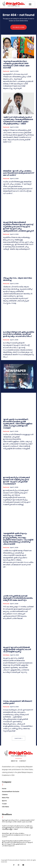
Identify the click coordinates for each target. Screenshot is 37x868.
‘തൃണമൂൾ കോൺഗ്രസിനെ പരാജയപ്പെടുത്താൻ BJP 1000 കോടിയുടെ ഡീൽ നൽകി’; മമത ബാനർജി (16, 64)
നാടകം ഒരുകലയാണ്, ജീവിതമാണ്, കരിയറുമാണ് (18, 702)
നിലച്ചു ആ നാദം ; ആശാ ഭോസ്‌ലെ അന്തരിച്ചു (17, 279)
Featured (6, 71)
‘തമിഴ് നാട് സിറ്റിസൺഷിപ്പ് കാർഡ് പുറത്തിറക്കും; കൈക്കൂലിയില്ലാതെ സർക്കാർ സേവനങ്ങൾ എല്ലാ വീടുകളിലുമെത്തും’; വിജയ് (18, 120)
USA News (6, 655)
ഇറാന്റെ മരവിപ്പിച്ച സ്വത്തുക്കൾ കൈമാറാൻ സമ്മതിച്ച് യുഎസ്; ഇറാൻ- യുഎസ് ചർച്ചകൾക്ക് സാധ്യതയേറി (16, 481)
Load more (19, 738)
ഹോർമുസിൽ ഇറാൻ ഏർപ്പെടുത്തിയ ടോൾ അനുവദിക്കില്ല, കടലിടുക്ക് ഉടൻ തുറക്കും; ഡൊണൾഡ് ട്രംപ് (18, 334)
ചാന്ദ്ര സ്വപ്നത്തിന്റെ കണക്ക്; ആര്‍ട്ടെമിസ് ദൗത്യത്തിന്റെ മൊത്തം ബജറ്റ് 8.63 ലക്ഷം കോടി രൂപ (18, 598)
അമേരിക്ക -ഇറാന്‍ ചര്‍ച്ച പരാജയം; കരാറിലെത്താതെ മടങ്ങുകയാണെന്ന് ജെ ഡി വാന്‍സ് (18, 173)
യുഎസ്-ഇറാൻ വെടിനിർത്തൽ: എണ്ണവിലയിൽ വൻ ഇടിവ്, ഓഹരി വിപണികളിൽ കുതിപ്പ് (17, 649)
